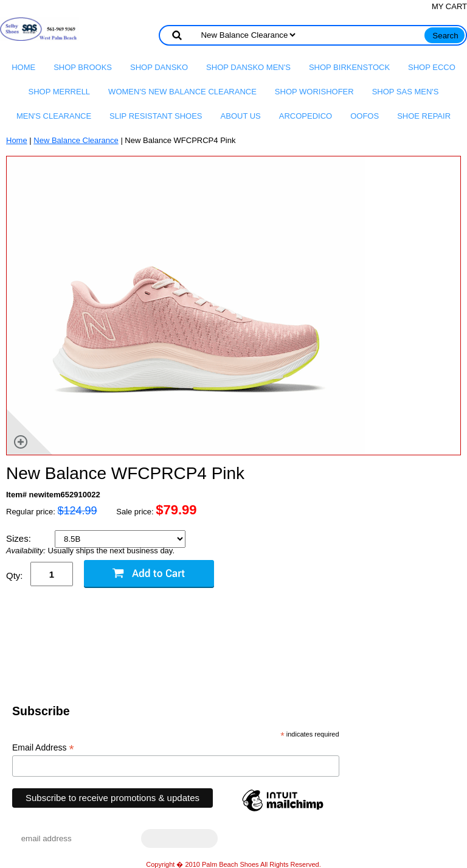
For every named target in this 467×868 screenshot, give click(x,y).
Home (23, 67)
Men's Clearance (54, 116)
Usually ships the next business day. (90, 551)
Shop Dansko (159, 67)
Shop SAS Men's (406, 92)
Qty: (15, 576)
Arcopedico (306, 116)
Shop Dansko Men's (248, 67)
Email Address (43, 748)
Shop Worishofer (314, 92)
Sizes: (20, 539)
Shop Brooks (83, 67)
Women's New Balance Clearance (182, 92)
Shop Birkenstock (349, 67)
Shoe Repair (424, 116)
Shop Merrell (59, 92)
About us (241, 116)
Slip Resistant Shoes (156, 116)
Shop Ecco (432, 67)
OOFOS (365, 116)
